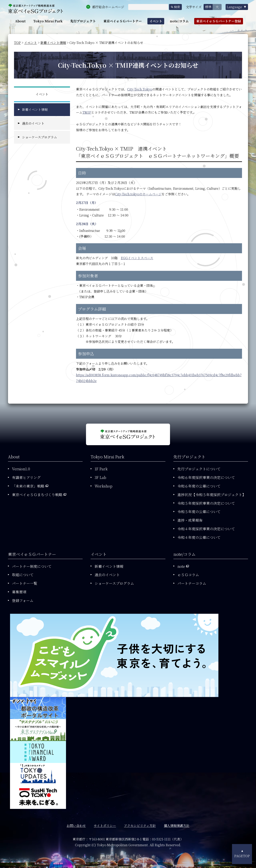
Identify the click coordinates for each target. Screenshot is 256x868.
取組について (23, 575)
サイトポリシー (105, 826)
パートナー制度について (32, 566)
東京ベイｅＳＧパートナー (123, 21)
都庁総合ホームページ (108, 7)
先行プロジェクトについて (199, 469)
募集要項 (19, 592)
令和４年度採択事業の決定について (206, 529)
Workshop (103, 486)
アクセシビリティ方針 (140, 826)
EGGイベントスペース (137, 258)
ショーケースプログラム (39, 137)
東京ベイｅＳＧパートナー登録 (219, 21)
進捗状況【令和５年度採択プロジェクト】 (212, 495)
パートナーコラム (192, 583)
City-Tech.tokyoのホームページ (138, 194)
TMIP (87, 112)
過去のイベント (33, 123)
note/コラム (179, 21)
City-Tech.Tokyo (140, 89)
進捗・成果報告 (190, 520)
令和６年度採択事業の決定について (206, 477)
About (20, 21)
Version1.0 (21, 469)
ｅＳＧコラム (188, 575)
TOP (17, 43)
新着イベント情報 (53, 43)
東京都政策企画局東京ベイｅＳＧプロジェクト (35, 9)
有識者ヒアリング (26, 477)
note (181, 566)
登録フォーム (23, 600)
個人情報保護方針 (177, 826)
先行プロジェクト (83, 21)
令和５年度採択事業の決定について (206, 503)
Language (234, 7)
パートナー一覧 (25, 583)
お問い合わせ (76, 826)
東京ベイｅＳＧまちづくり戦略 (37, 495)
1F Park (101, 469)
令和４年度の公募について (199, 537)
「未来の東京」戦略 (28, 486)
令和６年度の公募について (199, 486)
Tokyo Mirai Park (48, 21)
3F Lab (100, 477)
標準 (208, 7)
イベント (156, 21)
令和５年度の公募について (199, 511)
